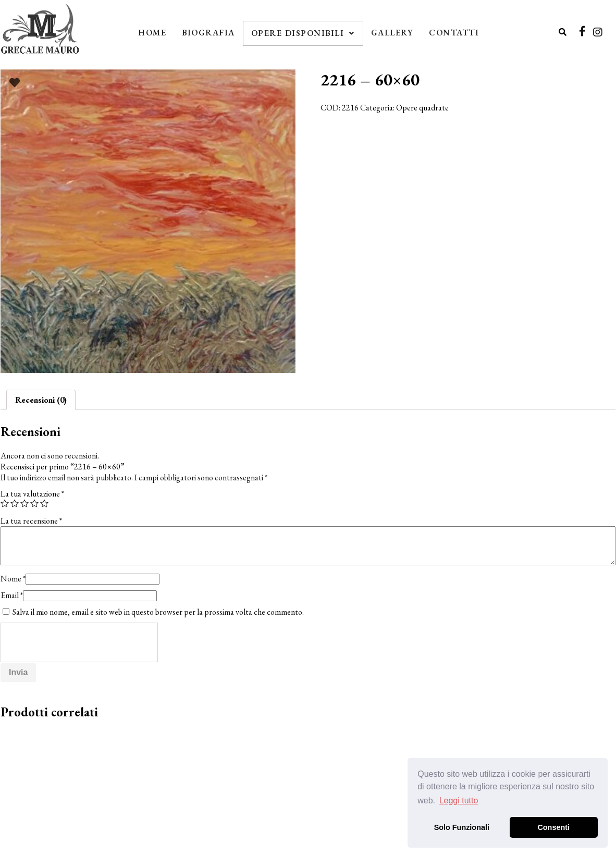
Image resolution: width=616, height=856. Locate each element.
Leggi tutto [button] (459, 801)
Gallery (392, 33)
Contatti (454, 33)
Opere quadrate (422, 108)
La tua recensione (31, 521)
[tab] (41, 400)
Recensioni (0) (41, 400)
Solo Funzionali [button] (462, 827)
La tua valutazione (32, 494)
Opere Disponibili (303, 33)
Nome (13, 579)
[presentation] (80, 643)
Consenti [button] (553, 827)
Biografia (208, 33)
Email (12, 595)
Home (152, 33)
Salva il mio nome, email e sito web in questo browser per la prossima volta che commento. (158, 612)
